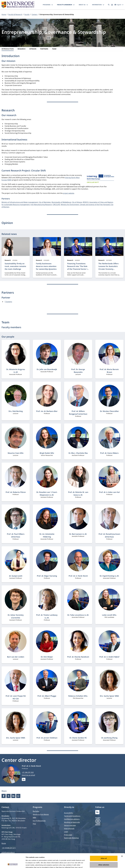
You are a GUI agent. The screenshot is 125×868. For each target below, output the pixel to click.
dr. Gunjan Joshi (16, 576)
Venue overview (70, 825)
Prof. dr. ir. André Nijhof (109, 657)
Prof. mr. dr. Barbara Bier (47, 411)
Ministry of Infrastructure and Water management (20, 202)
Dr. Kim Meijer (47, 657)
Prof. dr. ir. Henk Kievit (78, 576)
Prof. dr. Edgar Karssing (47, 576)
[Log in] (112, 5)
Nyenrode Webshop (71, 838)
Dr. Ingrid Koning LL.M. (109, 576)
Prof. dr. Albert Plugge (47, 696)
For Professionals (39, 821)
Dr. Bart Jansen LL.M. (78, 534)
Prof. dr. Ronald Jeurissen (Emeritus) (109, 535)
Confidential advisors (72, 819)
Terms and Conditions (72, 816)
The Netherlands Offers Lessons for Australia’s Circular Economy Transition (108, 268)
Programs (47, 5)
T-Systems (8, 302)
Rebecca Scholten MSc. (78, 696)
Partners (44, 49)
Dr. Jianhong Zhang (109, 738)
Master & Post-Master (41, 814)
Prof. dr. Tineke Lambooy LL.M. (47, 616)
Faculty (27, 14)
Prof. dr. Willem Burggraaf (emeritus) (78, 413)
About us (82, 5)
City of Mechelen (45, 202)
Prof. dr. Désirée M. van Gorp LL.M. (78, 493)
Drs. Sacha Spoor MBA (109, 696)
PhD (34, 824)
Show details (102, 864)
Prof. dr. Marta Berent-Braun (109, 371)
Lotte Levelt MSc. (109, 615)
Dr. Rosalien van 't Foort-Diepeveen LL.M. (47, 493)
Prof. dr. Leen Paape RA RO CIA (16, 697)
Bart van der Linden (16, 657)
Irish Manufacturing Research (41, 205)
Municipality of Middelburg (61, 202)
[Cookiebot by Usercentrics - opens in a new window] (13, 864)
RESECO (86, 202)
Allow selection (104, 851)
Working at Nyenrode (72, 822)
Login (66, 832)
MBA (34, 818)
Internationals (69, 828)
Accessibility (69, 813)
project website (69, 193)
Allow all (104, 845)
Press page (68, 835)
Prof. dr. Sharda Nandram (78, 657)
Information (97, 5)
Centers (35, 14)
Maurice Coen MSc (16, 453)
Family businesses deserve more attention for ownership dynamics (46, 266)
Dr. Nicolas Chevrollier (109, 411)
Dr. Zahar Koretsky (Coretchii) (16, 616)
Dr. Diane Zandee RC (78, 738)
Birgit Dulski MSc (47, 453)
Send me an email (28, 775)
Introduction (8, 49)
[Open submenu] (52, 5)
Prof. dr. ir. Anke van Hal (109, 492)
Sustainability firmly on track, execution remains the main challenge (15, 266)
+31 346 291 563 (28, 772)
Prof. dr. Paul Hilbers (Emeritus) (16, 535)
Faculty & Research (65, 5)
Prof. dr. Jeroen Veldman (47, 738)
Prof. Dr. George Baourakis (78, 371)
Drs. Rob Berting (16, 411)
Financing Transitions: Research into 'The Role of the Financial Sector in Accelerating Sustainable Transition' (78, 269)
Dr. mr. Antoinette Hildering (47, 535)
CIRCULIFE (56, 205)
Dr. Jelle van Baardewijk (47, 369)
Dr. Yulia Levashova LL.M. (78, 615)
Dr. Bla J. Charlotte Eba (78, 453)
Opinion (33, 49)
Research (21, 49)
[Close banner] (122, 843)
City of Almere (77, 202)
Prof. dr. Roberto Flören (16, 492)
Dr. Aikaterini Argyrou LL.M (16, 371)
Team (54, 49)
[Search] (109, 5)
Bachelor (36, 811)
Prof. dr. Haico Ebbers (109, 453)
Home (4, 14)
